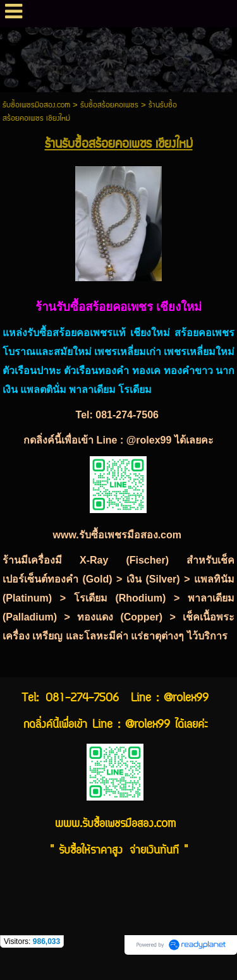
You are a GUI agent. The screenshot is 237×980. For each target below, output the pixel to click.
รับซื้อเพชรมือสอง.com (36, 105)
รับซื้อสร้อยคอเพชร (109, 105)
